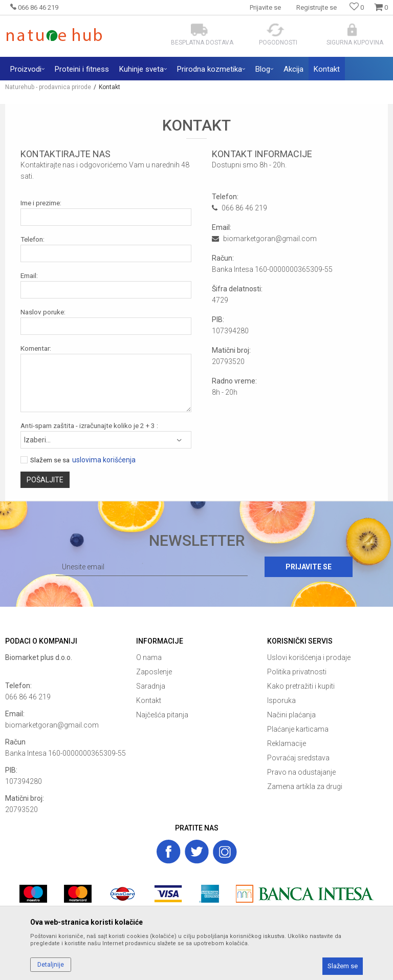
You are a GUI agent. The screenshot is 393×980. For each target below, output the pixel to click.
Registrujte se (316, 7)
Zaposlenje (154, 672)
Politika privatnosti (297, 672)
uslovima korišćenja (104, 460)
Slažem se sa (50, 460)
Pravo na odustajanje (301, 772)
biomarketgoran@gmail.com (52, 725)
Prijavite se (309, 567)
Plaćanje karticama (298, 729)
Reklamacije (287, 743)
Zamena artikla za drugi (305, 786)
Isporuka (281, 700)
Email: (29, 276)
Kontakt (149, 700)
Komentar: (36, 348)
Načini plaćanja (291, 715)
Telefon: (32, 239)
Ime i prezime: (41, 203)
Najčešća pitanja (162, 715)
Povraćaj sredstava (298, 758)
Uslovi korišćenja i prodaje (309, 657)
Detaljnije (51, 965)
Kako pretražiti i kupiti (301, 686)
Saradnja (151, 686)
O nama (149, 657)
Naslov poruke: (43, 312)
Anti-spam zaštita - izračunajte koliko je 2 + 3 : (89, 426)
